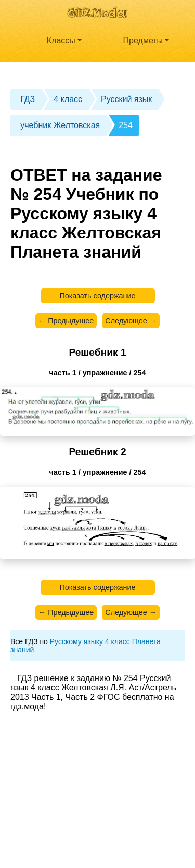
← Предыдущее (66, 321)
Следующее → (131, 321)
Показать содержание (97, 296)
